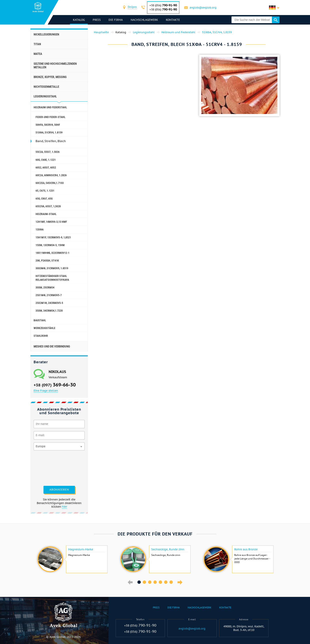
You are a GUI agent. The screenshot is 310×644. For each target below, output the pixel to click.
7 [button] (171, 582)
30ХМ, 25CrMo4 (45, 287)
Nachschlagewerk (144, 20)
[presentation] (50, 468)
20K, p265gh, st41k (47, 261)
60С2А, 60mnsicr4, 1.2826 (51, 175)
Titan (37, 44)
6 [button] (166, 582)
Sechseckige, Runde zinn (168, 549)
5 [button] (160, 582)
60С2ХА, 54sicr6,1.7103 (50, 183)
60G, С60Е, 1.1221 (46, 160)
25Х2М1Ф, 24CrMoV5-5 (49, 303)
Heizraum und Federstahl (50, 107)
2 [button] (144, 582)
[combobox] (132, 7)
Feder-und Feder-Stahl (51, 117)
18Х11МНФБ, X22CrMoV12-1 (52, 253)
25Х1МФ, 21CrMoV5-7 (49, 295)
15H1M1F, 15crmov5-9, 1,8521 (53, 237)
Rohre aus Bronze (246, 549)
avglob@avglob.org (203, 8)
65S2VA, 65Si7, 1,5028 (48, 206)
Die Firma (116, 20)
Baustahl (40, 320)
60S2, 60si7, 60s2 (46, 167)
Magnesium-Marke (81, 549)
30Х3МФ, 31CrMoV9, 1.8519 (52, 268)
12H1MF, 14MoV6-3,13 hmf (51, 222)
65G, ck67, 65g (44, 199)
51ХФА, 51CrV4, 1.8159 (49, 132)
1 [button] (139, 582)
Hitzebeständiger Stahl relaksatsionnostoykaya (52, 278)
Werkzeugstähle (44, 328)
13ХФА (40, 229)
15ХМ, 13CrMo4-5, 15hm (50, 245)
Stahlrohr (41, 336)
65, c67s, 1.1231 (45, 191)
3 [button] (150, 582)
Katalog (79, 20)
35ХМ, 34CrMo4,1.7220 (49, 311)
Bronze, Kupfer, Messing (50, 77)
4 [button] (155, 582)
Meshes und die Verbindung (52, 346)
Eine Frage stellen (46, 391)
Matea (38, 54)
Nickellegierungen (46, 34)
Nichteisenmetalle (46, 87)
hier (64, 507)
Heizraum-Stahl (46, 214)
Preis (97, 20)
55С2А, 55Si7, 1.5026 (48, 152)
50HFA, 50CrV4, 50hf (48, 125)
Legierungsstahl (45, 96)
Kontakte (173, 20)
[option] (72, 559)
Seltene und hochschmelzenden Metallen (55, 66)
